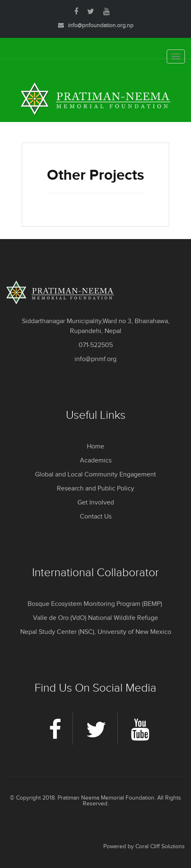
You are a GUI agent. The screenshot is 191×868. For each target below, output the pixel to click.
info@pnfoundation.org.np (101, 26)
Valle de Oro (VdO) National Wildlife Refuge (95, 618)
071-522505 (96, 345)
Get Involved (96, 503)
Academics (96, 461)
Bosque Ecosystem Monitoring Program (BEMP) (96, 604)
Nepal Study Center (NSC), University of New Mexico (96, 632)
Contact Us (96, 517)
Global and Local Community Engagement (95, 475)
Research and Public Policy (95, 489)
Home (95, 447)
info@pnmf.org (95, 359)
